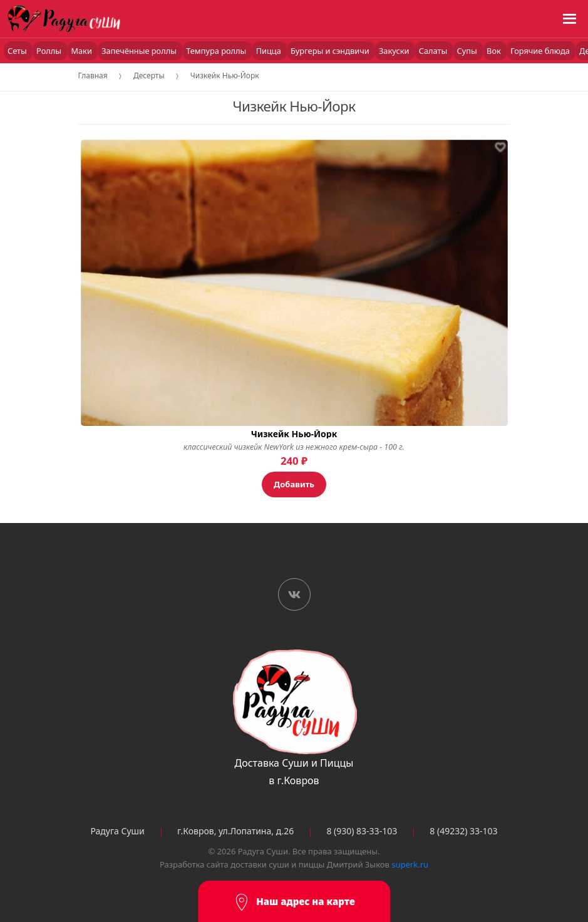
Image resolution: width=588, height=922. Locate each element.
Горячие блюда (541, 51)
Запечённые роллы (140, 51)
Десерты (149, 75)
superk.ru (410, 864)
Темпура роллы (217, 51)
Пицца (270, 51)
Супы (468, 51)
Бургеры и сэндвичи (331, 51)
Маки (82, 51)
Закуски (395, 51)
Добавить (294, 484)
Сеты (18, 51)
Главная (93, 75)
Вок (495, 51)
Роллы (50, 51)
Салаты (434, 51)
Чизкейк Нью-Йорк (225, 75)
